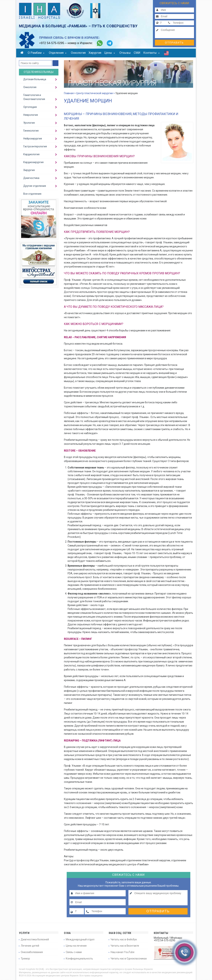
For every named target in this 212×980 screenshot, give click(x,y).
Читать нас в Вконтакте (125, 946)
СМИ (137, 53)
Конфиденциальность (79, 959)
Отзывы (125, 53)
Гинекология (31, 131)
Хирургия (95, 53)
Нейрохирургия (33, 139)
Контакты (151, 53)
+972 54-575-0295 (52, 43)
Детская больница (35, 79)
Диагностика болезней (35, 939)
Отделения (58, 53)
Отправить (174, 43)
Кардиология (31, 154)
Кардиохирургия (33, 162)
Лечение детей (30, 946)
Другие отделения (35, 186)
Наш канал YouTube (123, 952)
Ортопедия (30, 107)
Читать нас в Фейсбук (124, 939)
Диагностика (31, 178)
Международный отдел (80, 939)
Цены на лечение (76, 946)
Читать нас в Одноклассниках (129, 959)
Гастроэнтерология (35, 146)
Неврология (31, 115)
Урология (29, 123)
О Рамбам (36, 53)
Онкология (78, 53)
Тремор (25, 959)
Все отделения (32, 194)
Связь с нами (74, 952)
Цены (110, 53)
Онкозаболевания (32, 952)
